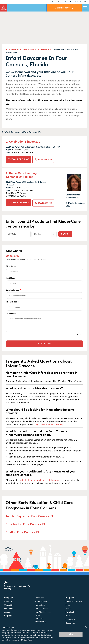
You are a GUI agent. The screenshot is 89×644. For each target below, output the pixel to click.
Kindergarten (71, 619)
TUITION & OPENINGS (19, 159)
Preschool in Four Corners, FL (26, 524)
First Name (44, 270)
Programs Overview (74, 601)
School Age (70, 623)
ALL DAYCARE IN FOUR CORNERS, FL (36, 49)
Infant (68, 605)
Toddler (68, 608)
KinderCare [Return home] (4, 8)
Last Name (44, 282)
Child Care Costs (42, 608)
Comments (11, 313)
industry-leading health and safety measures (42, 480)
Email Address (44, 294)
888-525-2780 (13, 256)
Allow (71, 634)
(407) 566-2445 (43, 159)
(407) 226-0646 (43, 203)
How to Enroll (40, 605)
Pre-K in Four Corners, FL (23, 532)
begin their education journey (49, 424)
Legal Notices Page (25, 640)
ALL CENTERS (12, 49)
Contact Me (44, 343)
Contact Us (9, 605)
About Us (8, 601)
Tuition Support (41, 601)
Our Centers (9, 608)
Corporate (8, 616)
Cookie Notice (46, 635)
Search (65, 234)
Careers (8, 612)
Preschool (70, 612)
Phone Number (44, 305)
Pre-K (68, 616)
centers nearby (65, 8)
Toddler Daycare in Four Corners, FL (30, 516)
